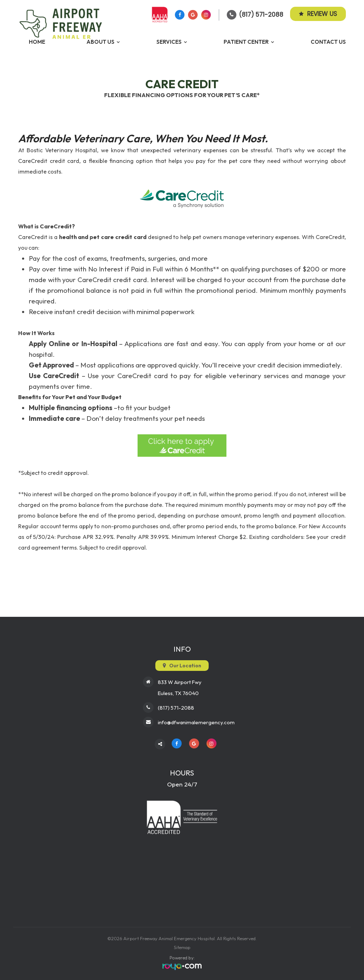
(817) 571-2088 (261, 15)
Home (37, 42)
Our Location (185, 666)
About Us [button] (100, 42)
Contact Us (328, 42)
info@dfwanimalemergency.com (196, 721)
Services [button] (169, 42)
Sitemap (182, 946)
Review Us (318, 14)
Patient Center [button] (246, 42)
